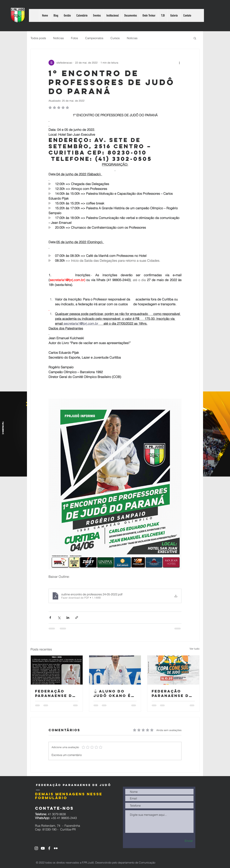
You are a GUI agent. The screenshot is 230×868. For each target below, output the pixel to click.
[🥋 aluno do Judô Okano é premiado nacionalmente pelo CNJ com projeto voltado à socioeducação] (115, 670)
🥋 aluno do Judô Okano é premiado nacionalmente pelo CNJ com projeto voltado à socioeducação (115, 693)
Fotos (74, 38)
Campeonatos (94, 38)
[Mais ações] (179, 63)
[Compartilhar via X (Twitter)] (59, 618)
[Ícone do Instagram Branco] (36, 848)
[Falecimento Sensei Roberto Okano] (57, 670)
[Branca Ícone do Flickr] (56, 848)
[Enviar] (182, 841)
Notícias (58, 38)
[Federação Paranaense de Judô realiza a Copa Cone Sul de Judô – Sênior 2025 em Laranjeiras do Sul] (173, 670)
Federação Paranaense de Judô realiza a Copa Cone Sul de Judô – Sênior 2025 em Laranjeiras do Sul (173, 693)
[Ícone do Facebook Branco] (49, 848)
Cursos (115, 38)
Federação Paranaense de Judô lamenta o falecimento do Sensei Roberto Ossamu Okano (55, 693)
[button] (195, 38)
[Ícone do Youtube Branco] (43, 848)
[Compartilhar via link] (77, 618)
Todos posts (38, 38)
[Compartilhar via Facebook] (50, 618)
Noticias (132, 38)
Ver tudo (195, 649)
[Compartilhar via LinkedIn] (68, 618)
